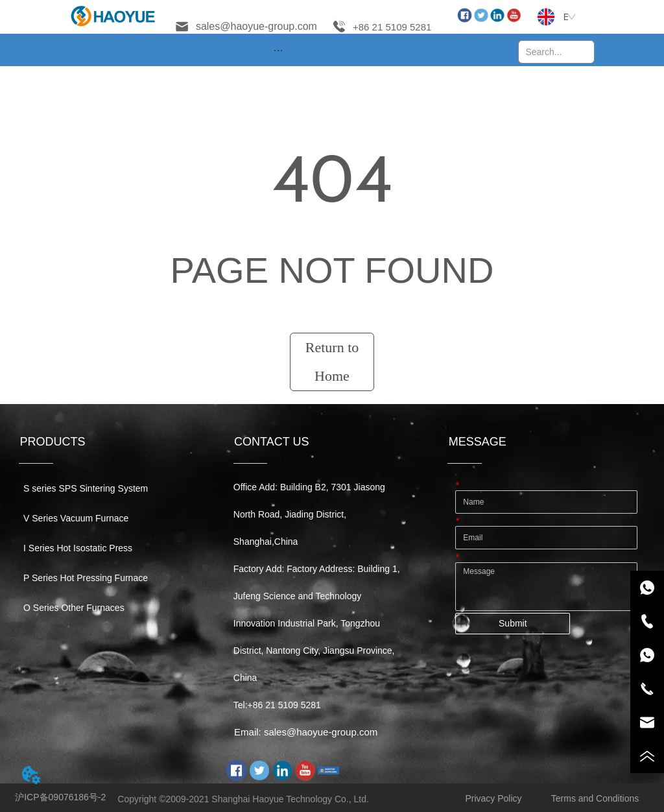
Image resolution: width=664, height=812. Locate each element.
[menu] (278, 50)
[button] (278, 50)
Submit (513, 623)
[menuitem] (278, 50)
